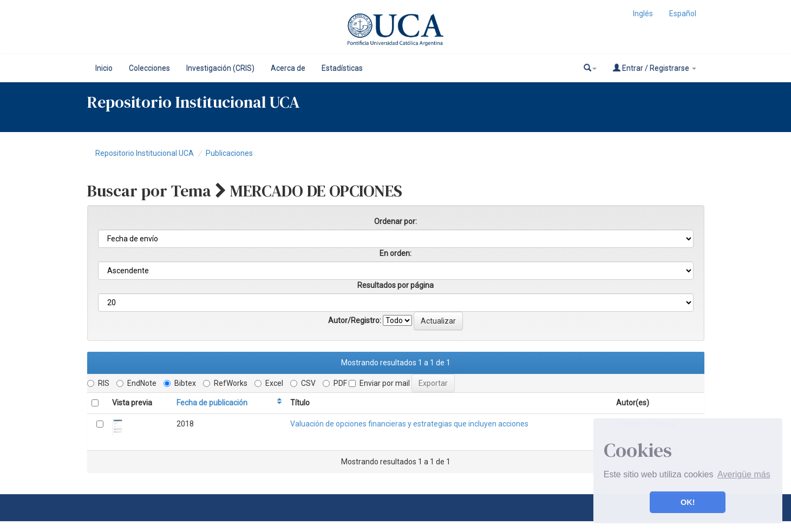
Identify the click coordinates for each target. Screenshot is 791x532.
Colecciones (149, 68)
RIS (98, 383)
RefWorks (225, 383)
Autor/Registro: (355, 320)
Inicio (104, 68)
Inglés (643, 14)
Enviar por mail (379, 383)
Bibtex (180, 383)
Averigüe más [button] (744, 474)
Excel (269, 383)
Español (683, 14)
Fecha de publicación (212, 403)
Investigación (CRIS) (220, 68)
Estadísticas (342, 68)
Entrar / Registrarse (655, 68)
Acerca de (288, 68)
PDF (335, 383)
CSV (303, 383)
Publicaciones (229, 153)
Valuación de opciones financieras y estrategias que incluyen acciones (409, 424)
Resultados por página (396, 285)
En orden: (396, 253)
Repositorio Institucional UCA (145, 153)
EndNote (136, 383)
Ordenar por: (396, 221)
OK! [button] (688, 502)
